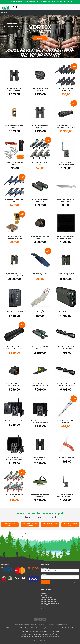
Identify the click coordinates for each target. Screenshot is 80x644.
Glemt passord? (75, 582)
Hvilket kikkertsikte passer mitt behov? (50, 525)
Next (80, 36)
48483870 (36, 628)
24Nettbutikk (43, 641)
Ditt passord (44, 574)
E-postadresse (45, 568)
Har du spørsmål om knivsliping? (10, 525)
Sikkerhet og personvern (38, 624)
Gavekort (44, 607)
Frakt (16, 624)
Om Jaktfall (45, 605)
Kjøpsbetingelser (24, 624)
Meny (4, 12)
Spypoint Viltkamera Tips (49, 601)
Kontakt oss (45, 609)
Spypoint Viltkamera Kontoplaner (51, 603)
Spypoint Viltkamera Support (50, 599)
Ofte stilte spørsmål (61, 624)
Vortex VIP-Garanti (47, 597)
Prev (4, 36)
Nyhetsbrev (50, 624)
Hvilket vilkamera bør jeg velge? (70, 525)
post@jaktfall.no (45, 628)
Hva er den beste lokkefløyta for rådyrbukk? (30, 525)
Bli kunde (44, 595)
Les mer (45, 636)
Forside (43, 593)
